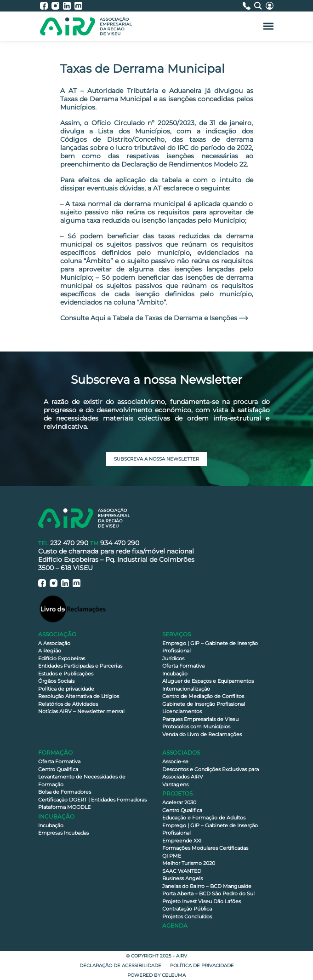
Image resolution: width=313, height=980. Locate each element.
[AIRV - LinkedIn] (69, 6)
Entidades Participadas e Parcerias (80, 666)
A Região (50, 651)
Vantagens (175, 784)
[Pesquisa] (260, 6)
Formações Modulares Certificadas (205, 848)
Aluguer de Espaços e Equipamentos (208, 681)
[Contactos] (248, 6)
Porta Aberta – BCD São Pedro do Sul (208, 894)
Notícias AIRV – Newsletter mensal (81, 711)
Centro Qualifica (58, 769)
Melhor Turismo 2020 (189, 863)
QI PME (172, 856)
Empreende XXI (182, 841)
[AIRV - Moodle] (78, 6)
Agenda (175, 925)
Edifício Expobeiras (62, 658)
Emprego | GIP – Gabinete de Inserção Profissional (210, 647)
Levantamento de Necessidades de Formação (82, 781)
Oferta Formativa (183, 666)
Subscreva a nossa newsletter (156, 459)
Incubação (175, 674)
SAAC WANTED (182, 871)
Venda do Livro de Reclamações (202, 734)
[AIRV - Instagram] (57, 6)
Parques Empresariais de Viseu (200, 719)
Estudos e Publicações (66, 674)
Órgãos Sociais (56, 681)
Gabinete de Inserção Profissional (204, 704)
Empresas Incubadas (63, 833)
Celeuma (174, 975)
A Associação (54, 643)
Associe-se (175, 761)
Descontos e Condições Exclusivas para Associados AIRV (211, 773)
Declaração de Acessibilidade (120, 966)
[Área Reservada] (270, 6)
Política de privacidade (66, 689)
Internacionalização (186, 689)
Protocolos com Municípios (196, 726)
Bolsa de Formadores (65, 792)
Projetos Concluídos (187, 917)
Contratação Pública (187, 909)
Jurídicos (173, 658)
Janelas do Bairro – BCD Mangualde (207, 886)
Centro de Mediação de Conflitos (203, 696)
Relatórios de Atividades (68, 704)
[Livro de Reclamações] (73, 608)
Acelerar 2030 (179, 802)
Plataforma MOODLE (64, 807)
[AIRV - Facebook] (46, 6)
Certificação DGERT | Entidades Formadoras (92, 800)
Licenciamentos (182, 711)
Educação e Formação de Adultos (204, 818)
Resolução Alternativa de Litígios (79, 696)
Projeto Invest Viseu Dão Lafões (202, 901)
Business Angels (182, 878)
